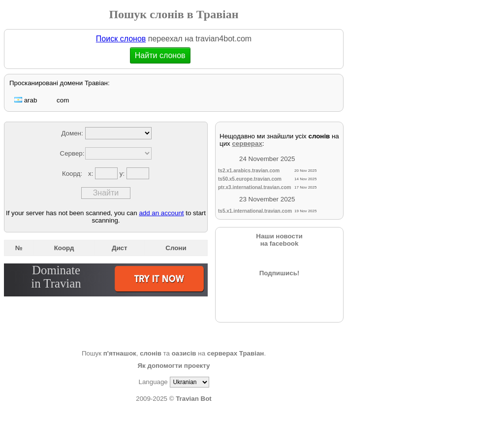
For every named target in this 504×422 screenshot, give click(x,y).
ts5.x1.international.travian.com (255, 211)
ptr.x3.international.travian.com (254, 187)
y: (123, 174)
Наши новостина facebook (279, 240)
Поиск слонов (121, 39)
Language (153, 382)
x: (92, 174)
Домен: (72, 133)
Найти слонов (161, 55)
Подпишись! (280, 273)
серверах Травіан (236, 353)
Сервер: (72, 153)
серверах (247, 144)
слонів (151, 353)
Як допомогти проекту (173, 366)
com (58, 100)
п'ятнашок (120, 353)
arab (26, 100)
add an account (161, 213)
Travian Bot (194, 399)
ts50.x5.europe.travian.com (250, 179)
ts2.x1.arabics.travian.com (249, 171)
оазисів (184, 353)
